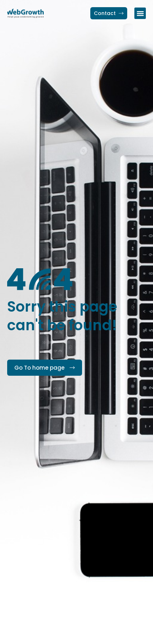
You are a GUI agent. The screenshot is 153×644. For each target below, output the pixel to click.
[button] (140, 13)
